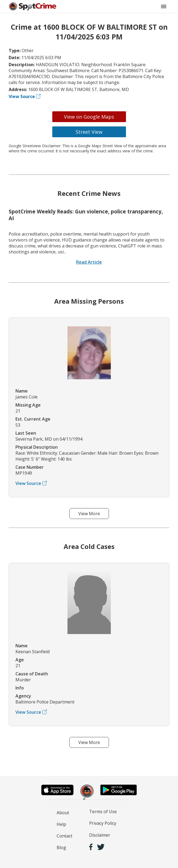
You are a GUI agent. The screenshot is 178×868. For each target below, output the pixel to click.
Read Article (89, 262)
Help (61, 824)
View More (89, 514)
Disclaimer (100, 835)
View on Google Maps (89, 117)
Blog (61, 847)
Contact (64, 836)
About (63, 813)
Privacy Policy (103, 823)
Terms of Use (103, 812)
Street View (89, 132)
